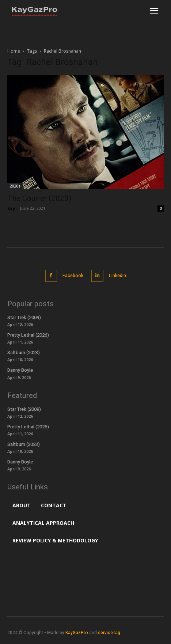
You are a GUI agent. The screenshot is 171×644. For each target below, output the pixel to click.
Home (14, 51)
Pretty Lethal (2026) (28, 335)
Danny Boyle (20, 370)
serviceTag (109, 633)
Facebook (73, 276)
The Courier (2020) (39, 198)
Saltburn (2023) (24, 353)
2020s (15, 186)
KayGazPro (77, 633)
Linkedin (117, 276)
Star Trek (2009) (24, 317)
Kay (11, 208)
